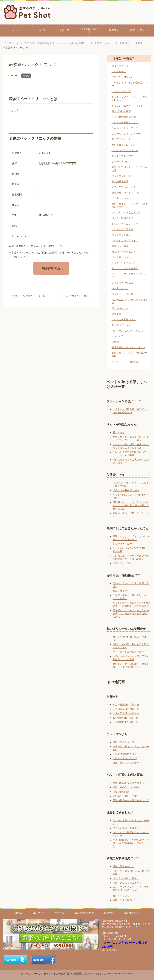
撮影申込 (114, 30)
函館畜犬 (116, 314)
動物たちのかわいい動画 (126, 787)
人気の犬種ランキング (125, 758)
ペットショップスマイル (125, 241)
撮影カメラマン (139, 30)
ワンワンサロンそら (122, 77)
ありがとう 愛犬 (122, 544)
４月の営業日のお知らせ (126, 709)
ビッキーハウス (120, 198)
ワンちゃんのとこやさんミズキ (128, 331)
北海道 (26, 76)
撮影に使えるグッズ (123, 742)
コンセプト (40, 30)
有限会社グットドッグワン (126, 193)
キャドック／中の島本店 (125, 362)
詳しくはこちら (110, 950)
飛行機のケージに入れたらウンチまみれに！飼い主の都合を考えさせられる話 (131, 505)
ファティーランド (121, 91)
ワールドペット (120, 308)
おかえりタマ (120, 591)
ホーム (15, 30)
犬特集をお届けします (125, 796)
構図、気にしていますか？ (127, 763)
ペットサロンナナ (121, 176)
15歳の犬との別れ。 (124, 563)
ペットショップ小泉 (122, 294)
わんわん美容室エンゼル (125, 252)
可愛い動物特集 (121, 792)
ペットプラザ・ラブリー (125, 150)
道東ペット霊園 (120, 246)
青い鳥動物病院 (120, 182)
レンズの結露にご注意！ (126, 754)
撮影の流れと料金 (89, 30)
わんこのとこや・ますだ (125, 268)
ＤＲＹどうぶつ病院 (122, 283)
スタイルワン (119, 336)
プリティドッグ (120, 162)
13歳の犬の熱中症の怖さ (126, 490)
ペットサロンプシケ (122, 257)
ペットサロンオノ (121, 235)
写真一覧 (65, 30)
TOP (44, 43)
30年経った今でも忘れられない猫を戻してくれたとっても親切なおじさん (131, 614)
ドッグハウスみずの (122, 156)
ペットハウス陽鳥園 (122, 229)
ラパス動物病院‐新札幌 (124, 117)
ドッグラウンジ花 (121, 325)
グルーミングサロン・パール (29, 296)
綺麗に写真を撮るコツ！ (126, 900)
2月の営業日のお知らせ (125, 718)
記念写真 (55, 253)
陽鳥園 (115, 342)
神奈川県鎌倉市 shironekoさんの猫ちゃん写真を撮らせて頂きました (131, 843)
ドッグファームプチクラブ (126, 224)
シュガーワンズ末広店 (124, 263)
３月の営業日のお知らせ (126, 713)
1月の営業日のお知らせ (125, 722)
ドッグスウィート (121, 139)
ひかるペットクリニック (125, 128)
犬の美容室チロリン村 (124, 145)
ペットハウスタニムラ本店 (74, 296)
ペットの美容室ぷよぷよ (125, 122)
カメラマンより (121, 896)
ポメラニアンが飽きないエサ (128, 652)
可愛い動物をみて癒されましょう (131, 800)
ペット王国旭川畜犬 (122, 218)
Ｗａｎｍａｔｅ (120, 66)
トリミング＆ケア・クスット (127, 106)
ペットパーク (119, 71)
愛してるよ (119, 433)
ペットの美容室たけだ (124, 319)
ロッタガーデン (120, 288)
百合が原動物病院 (121, 111)
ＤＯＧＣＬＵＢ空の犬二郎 (126, 213)
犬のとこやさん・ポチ (124, 187)
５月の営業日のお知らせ (126, 705)
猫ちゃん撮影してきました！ (128, 828)
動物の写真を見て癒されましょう (131, 783)
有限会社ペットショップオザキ (128, 347)
